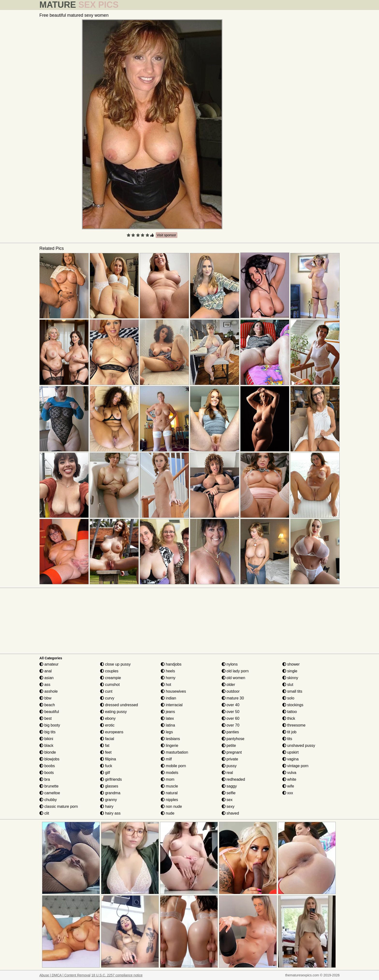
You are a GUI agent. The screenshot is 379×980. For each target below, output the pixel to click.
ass (45, 685)
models (169, 773)
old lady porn (235, 671)
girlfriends (111, 779)
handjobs (171, 664)
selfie (229, 793)
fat (105, 746)
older (228, 685)
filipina (108, 759)
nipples (169, 800)
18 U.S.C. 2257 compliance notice (117, 975)
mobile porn (173, 766)
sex (227, 800)
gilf (105, 773)
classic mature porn (59, 806)
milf (166, 759)
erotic (107, 725)
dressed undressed (119, 705)
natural (169, 793)
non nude (171, 806)
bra (45, 779)
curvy (107, 698)
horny (168, 678)
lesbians (170, 739)
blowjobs (49, 759)
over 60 (231, 718)
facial (107, 739)
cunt (106, 691)
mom (168, 779)
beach (47, 705)
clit (44, 813)
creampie (110, 678)
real (227, 773)
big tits (47, 732)
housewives (173, 691)
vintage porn (295, 766)
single (290, 671)
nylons (230, 664)
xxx (288, 793)
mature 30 (233, 698)
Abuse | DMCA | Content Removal (65, 975)
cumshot (110, 685)
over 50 (231, 712)
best (46, 718)
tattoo (290, 712)
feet (106, 752)
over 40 (231, 705)
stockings (293, 705)
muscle (169, 786)
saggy (229, 786)
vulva (289, 773)
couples (109, 671)
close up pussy (115, 664)
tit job (289, 732)
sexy (228, 806)
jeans (168, 712)
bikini (46, 739)
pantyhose (233, 739)
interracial (172, 705)
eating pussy (113, 712)
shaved (230, 813)
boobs (47, 766)
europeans (112, 732)
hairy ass (110, 813)
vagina (291, 759)
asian (47, 678)
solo (288, 698)
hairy (107, 806)
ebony (108, 718)
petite (229, 746)
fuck (106, 766)
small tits (292, 691)
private (230, 759)
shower (291, 664)
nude (168, 813)
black (46, 746)
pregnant (232, 752)
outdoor (231, 691)
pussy (229, 766)
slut (288, 685)
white (289, 779)
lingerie (169, 746)
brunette (49, 786)
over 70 (231, 725)
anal (46, 671)
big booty (50, 725)
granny (108, 800)
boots (47, 773)
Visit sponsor (167, 235)
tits (287, 739)
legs (167, 732)
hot (166, 685)
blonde (48, 752)
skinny (290, 678)
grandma (110, 793)
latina (168, 725)
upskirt (291, 752)
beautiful (49, 712)
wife (288, 786)
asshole (49, 691)
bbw (45, 698)
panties (230, 732)
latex (167, 718)
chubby (48, 800)
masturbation (174, 752)
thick (289, 718)
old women (233, 678)
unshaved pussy (299, 746)
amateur (49, 664)
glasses (109, 786)
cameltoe (50, 793)
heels (168, 671)
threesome (294, 725)
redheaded (233, 779)
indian (168, 698)
